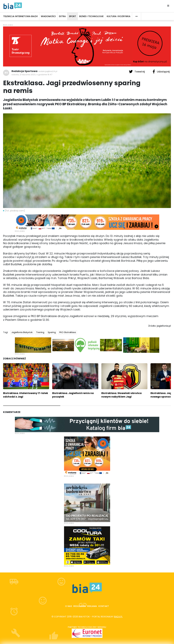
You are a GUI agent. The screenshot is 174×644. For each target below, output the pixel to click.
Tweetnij (137, 72)
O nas (68, 606)
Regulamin (80, 606)
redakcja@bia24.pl (48, 71)
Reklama (92, 606)
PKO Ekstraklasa (68, 332)
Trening (40, 332)
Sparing (52, 332)
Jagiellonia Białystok (22, 332)
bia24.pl (118, 617)
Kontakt (104, 606)
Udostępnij (161, 72)
